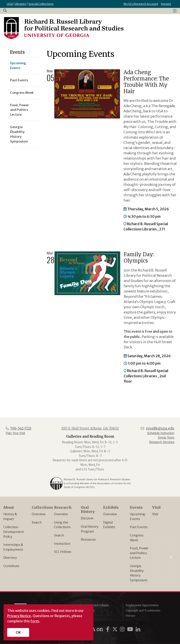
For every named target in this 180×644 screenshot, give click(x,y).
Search (37, 522)
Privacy (131, 616)
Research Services (162, 442)
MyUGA (88, 616)
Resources (88, 540)
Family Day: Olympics (139, 258)
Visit (155, 514)
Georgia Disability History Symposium (139, 573)
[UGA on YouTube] (131, 629)
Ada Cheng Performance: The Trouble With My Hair (146, 82)
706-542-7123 (21, 428)
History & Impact (10, 517)
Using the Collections (62, 525)
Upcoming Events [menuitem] (18, 66)
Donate (166, 4)
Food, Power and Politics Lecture (139, 553)
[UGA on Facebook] (108, 629)
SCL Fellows (63, 552)
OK (18, 632)
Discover (87, 518)
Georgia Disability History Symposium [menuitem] (19, 134)
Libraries (21, 4)
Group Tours (166, 438)
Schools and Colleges (96, 605)
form (35, 621)
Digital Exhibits (109, 525)
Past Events (139, 527)
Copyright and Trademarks (143, 610)
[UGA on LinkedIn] (138, 629)
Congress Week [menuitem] (22, 93)
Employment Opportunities (142, 605)
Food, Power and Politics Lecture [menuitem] (19, 110)
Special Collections (41, 4)
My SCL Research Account (141, 4)
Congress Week (137, 538)
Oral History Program (90, 529)
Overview (39, 514)
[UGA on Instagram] (123, 629)
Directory (10, 558)
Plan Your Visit (15, 433)
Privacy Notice (19, 616)
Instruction (62, 544)
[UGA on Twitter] (116, 629)
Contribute (11, 566)
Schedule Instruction (161, 433)
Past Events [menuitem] (19, 80)
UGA (10, 4)
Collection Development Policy (14, 532)
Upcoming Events (138, 517)
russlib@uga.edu (160, 428)
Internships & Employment (13, 547)
